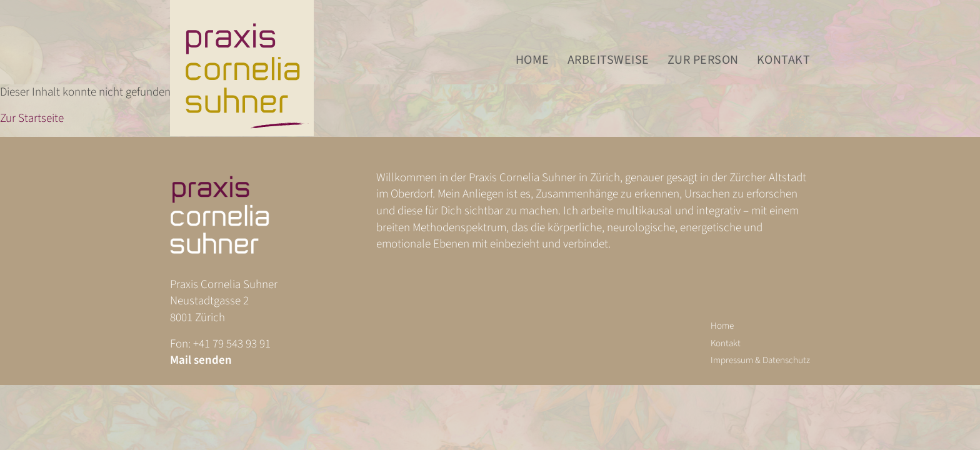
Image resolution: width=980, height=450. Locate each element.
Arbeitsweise (608, 60)
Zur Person (703, 60)
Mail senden (201, 360)
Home (532, 60)
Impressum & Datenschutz (760, 360)
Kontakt (784, 60)
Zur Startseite (32, 118)
